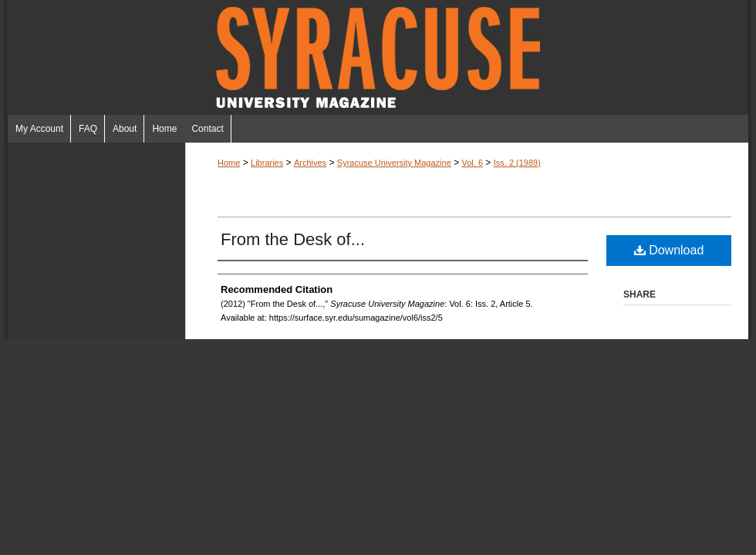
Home (229, 163)
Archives (310, 163)
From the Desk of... (293, 239)
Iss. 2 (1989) (517, 163)
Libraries (267, 163)
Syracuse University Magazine (378, 57)
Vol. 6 (472, 163)
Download (669, 250)
